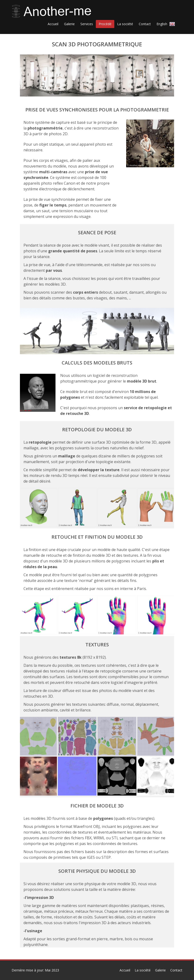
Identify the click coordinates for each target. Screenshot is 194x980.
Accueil (125, 970)
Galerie (160, 970)
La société (143, 970)
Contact (176, 970)
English (167, 24)
